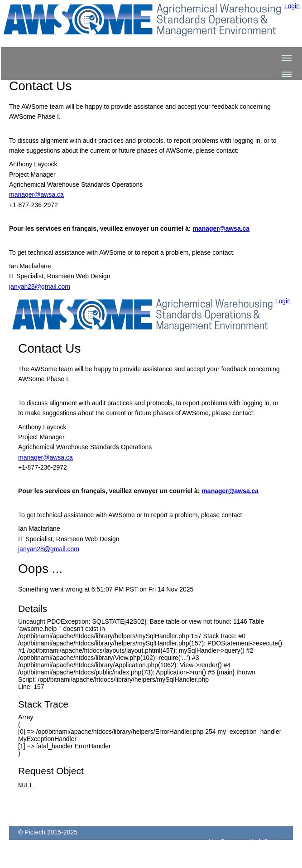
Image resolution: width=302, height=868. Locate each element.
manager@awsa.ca (36, 194)
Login (292, 6)
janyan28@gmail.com (40, 286)
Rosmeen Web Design (252, 847)
